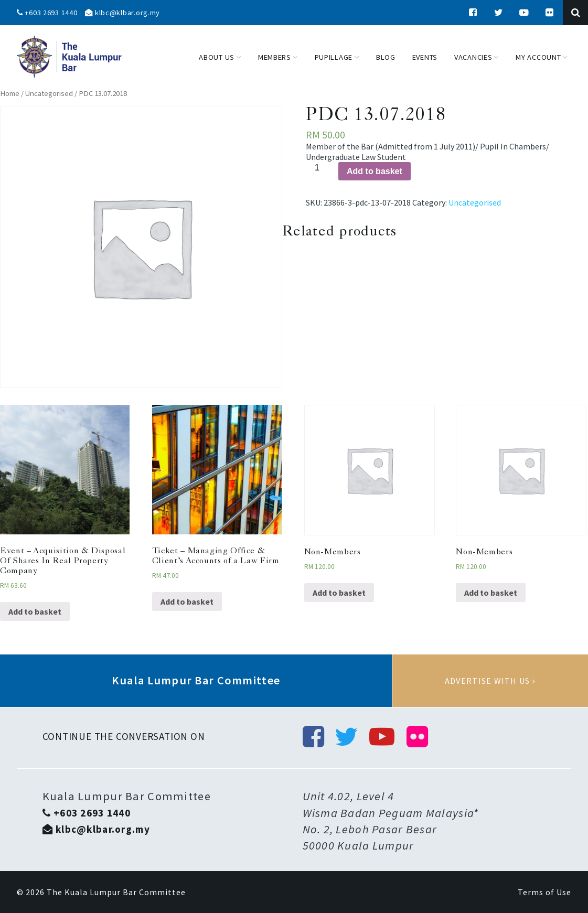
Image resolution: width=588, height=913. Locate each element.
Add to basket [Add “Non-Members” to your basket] (339, 593)
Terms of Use (544, 892)
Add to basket (375, 171)
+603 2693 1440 (47, 13)
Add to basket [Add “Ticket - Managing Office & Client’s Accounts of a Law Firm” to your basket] (187, 601)
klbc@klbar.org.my (122, 13)
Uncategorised (49, 93)
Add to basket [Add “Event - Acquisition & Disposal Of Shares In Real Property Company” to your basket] (35, 611)
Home (10, 93)
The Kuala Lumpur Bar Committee (116, 892)
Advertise (490, 681)
